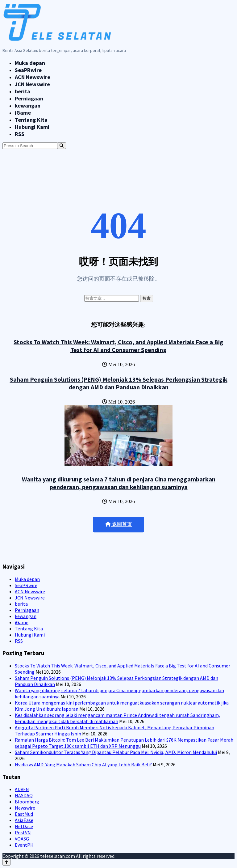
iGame (23, 113)
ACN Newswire (33, 77)
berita (23, 91)
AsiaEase (24, 820)
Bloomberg (27, 802)
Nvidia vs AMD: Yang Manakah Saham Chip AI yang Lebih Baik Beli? (83, 764)
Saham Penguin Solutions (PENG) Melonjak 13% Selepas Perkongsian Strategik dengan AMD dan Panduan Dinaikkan (119, 383)
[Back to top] (6, 862)
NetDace (24, 826)
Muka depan (30, 63)
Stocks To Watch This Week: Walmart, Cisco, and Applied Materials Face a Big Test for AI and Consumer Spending (118, 346)
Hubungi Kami (32, 127)
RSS (20, 134)
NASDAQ (24, 795)
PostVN (23, 832)
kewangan (28, 106)
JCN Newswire (32, 84)
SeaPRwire (28, 70)
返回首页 (118, 524)
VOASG (22, 839)
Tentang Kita (31, 120)
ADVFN (22, 789)
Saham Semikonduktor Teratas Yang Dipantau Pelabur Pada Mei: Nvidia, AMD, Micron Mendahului (116, 752)
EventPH (24, 845)
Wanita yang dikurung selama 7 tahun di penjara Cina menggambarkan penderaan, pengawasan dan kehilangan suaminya (119, 483)
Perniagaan (29, 98)
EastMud (24, 814)
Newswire (25, 808)
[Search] (62, 146)
